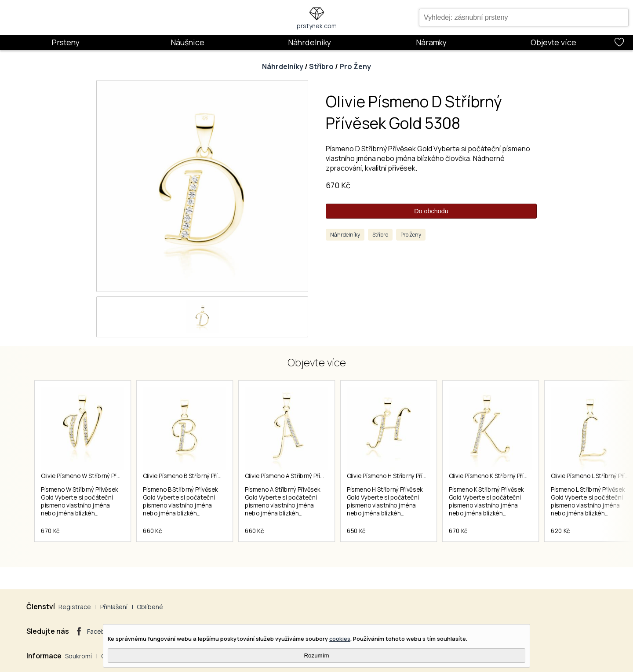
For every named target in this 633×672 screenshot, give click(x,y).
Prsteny (65, 42)
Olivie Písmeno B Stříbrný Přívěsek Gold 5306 (203, 476)
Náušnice (187, 42)
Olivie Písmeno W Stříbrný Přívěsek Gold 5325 (102, 476)
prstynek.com (317, 26)
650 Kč (356, 531)
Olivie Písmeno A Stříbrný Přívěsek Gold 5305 (305, 476)
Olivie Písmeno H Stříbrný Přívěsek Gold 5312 (407, 476)
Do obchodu (431, 211)
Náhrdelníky (309, 42)
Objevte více (553, 42)
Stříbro (321, 66)
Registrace (75, 607)
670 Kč (338, 185)
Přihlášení (114, 607)
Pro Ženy (355, 66)
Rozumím (316, 656)
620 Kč (560, 531)
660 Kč (153, 531)
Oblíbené (150, 607)
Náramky (431, 42)
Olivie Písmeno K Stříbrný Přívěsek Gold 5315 (508, 476)
